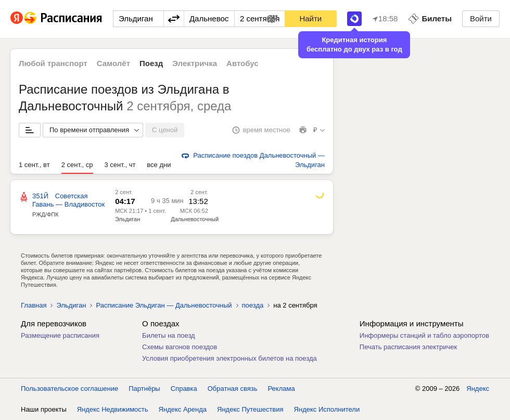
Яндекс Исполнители (327, 409)
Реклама (282, 389)
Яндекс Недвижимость (113, 409)
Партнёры (144, 389)
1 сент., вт (34, 165)
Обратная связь (233, 389)
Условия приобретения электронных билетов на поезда (229, 358)
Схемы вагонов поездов (180, 347)
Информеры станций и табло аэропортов (424, 335)
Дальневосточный (195, 219)
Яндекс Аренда (183, 409)
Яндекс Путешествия (250, 409)
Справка (184, 389)
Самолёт (113, 63)
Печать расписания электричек (408, 347)
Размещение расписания (60, 335)
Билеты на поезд (169, 335)
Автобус (243, 63)
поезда (253, 305)
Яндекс (478, 389)
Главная (34, 305)
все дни (159, 165)
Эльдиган (127, 219)
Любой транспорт (53, 63)
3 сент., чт (120, 165)
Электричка (195, 63)
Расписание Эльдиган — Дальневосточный (164, 305)
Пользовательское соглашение (69, 389)
